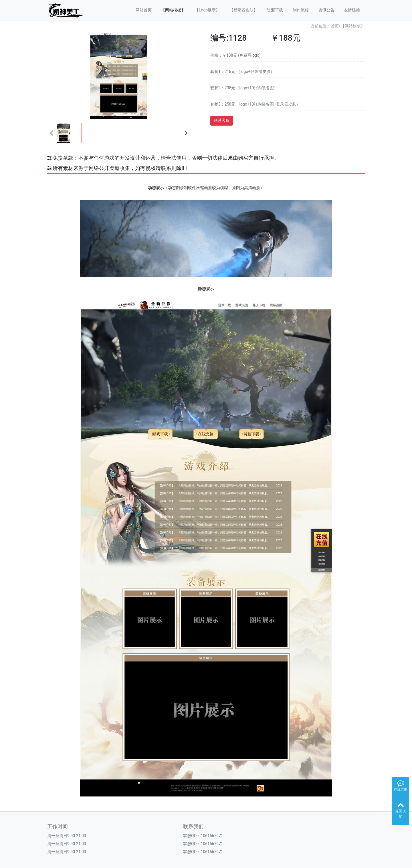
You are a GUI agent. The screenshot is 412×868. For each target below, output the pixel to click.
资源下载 (275, 10)
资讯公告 (326, 10)
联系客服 (222, 120)
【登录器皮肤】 (243, 10)
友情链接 (352, 10)
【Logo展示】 (207, 10)
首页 (335, 26)
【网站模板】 (173, 10)
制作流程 (301, 10)
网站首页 (144, 10)
